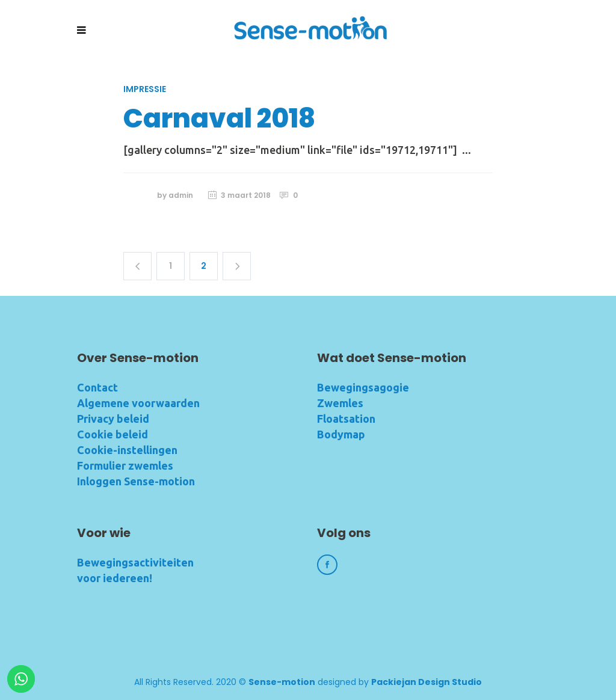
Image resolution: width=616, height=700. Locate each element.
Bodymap (341, 434)
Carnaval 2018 (219, 118)
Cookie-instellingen (127, 450)
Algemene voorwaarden (138, 403)
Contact (97, 387)
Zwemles (340, 403)
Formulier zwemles (125, 465)
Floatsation (346, 419)
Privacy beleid (113, 419)
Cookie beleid (112, 434)
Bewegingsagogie (363, 387)
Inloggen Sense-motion (136, 481)
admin (181, 195)
